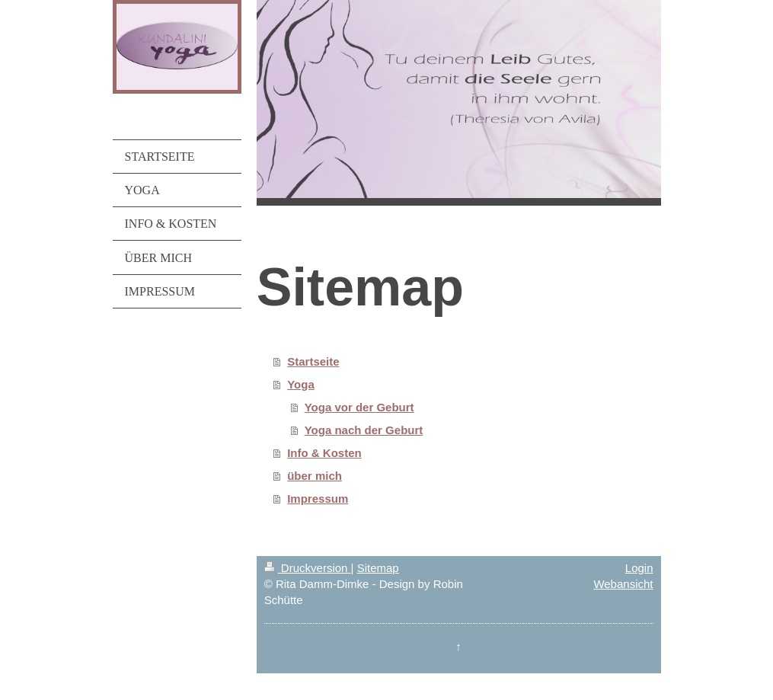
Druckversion (308, 568)
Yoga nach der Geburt (364, 430)
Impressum (318, 499)
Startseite (313, 361)
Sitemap (378, 568)
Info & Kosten (324, 453)
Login (639, 568)
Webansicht (623, 584)
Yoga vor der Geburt (359, 407)
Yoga (301, 384)
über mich (315, 476)
